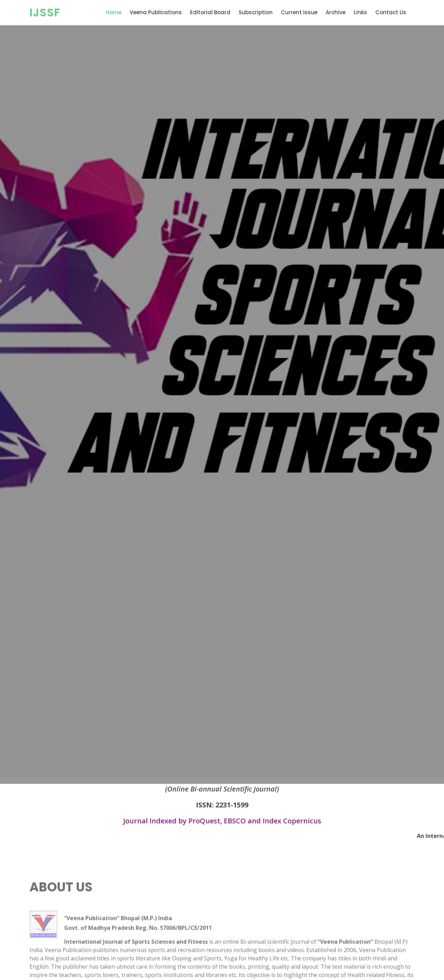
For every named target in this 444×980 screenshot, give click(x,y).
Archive (336, 12)
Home (114, 12)
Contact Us (391, 12)
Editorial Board (210, 12)
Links (360, 12)
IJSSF (45, 12)
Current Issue (299, 12)
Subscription (256, 12)
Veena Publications (156, 12)
